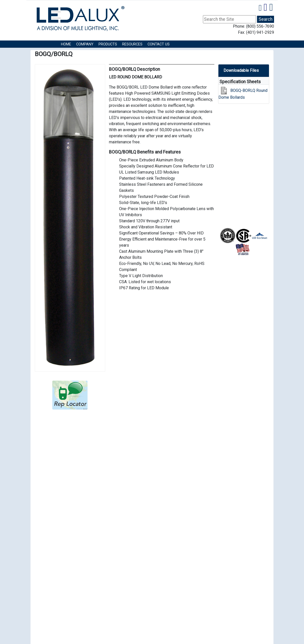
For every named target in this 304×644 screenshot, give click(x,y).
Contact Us (159, 44)
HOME (66, 44)
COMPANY (85, 44)
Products (108, 44)
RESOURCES (132, 44)
